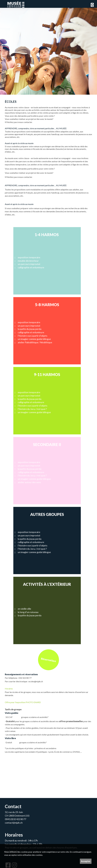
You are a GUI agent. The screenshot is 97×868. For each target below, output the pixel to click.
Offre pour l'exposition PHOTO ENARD (23, 702)
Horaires (9, 689)
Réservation (48, 660)
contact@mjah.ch (14, 823)
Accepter (86, 861)
